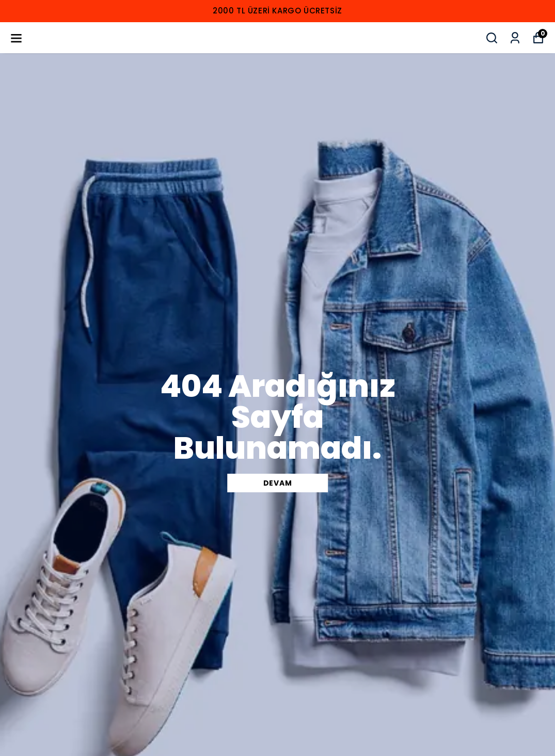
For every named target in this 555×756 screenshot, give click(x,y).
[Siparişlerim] (515, 38)
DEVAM (278, 483)
